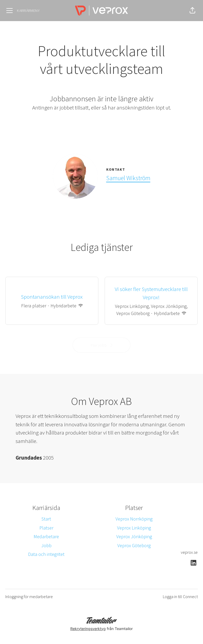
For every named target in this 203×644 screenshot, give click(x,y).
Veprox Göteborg (134, 545)
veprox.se (189, 552)
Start (46, 519)
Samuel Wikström (128, 178)
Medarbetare (46, 536)
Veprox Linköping (134, 528)
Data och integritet (46, 554)
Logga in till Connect (180, 597)
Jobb (46, 545)
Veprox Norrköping (134, 519)
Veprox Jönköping (134, 536)
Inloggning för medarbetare (29, 597)
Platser (46, 528)
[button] (192, 11)
